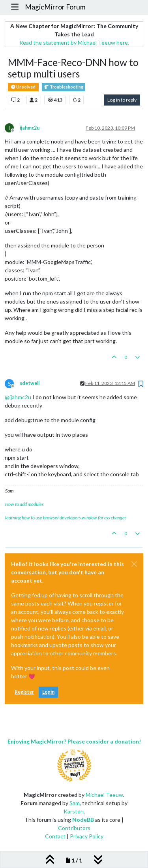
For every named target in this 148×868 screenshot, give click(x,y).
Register (24, 692)
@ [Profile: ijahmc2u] (18, 397)
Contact (55, 836)
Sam (75, 803)
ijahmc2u (30, 128)
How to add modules (24, 504)
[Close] (134, 564)
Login (48, 692)
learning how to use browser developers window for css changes (66, 518)
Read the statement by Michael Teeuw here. (74, 42)
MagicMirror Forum (55, 7)
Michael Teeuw (104, 795)
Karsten (74, 811)
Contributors (74, 828)
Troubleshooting (64, 87)
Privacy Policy (87, 836)
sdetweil (30, 383)
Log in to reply (122, 100)
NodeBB (83, 820)
